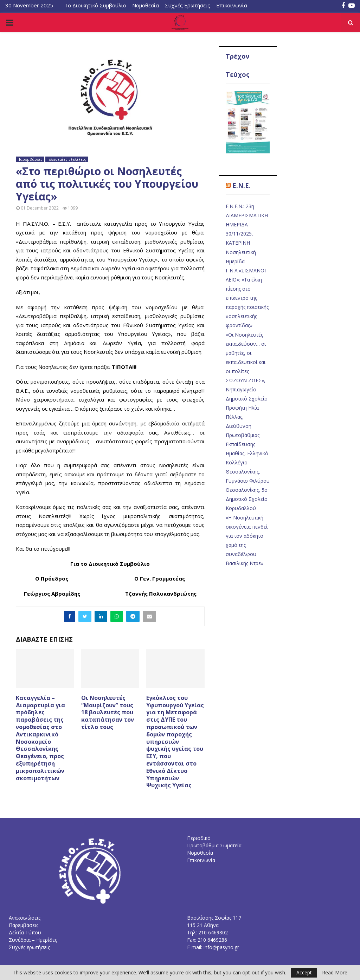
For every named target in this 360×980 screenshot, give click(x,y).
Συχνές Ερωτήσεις (188, 5)
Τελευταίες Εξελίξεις (67, 159)
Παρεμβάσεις (30, 159)
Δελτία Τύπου (25, 932)
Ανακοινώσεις (25, 918)
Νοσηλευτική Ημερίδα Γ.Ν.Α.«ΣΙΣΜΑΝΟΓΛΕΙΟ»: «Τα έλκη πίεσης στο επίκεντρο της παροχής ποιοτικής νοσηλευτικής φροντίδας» (247, 289)
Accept (304, 972)
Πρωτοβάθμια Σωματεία (214, 845)
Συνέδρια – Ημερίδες (33, 940)
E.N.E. (242, 185)
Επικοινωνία (232, 5)
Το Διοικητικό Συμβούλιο (95, 5)
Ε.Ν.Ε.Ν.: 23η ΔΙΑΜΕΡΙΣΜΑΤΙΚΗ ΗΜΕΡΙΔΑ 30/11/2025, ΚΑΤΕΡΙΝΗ (247, 224)
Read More (335, 973)
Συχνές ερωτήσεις (29, 947)
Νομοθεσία (146, 5)
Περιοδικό (199, 838)
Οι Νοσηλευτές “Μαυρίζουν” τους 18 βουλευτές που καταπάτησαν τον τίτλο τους (108, 712)
